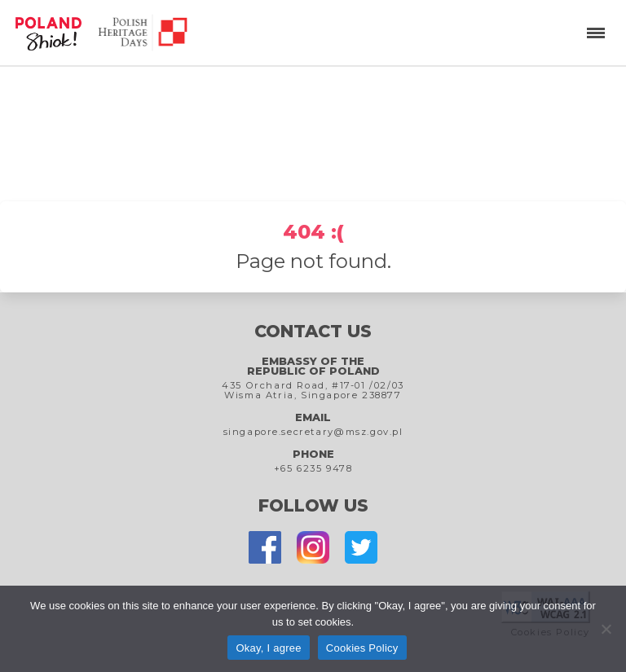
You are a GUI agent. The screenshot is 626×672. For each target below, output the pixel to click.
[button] (593, 33)
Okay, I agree (268, 648)
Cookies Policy (362, 648)
